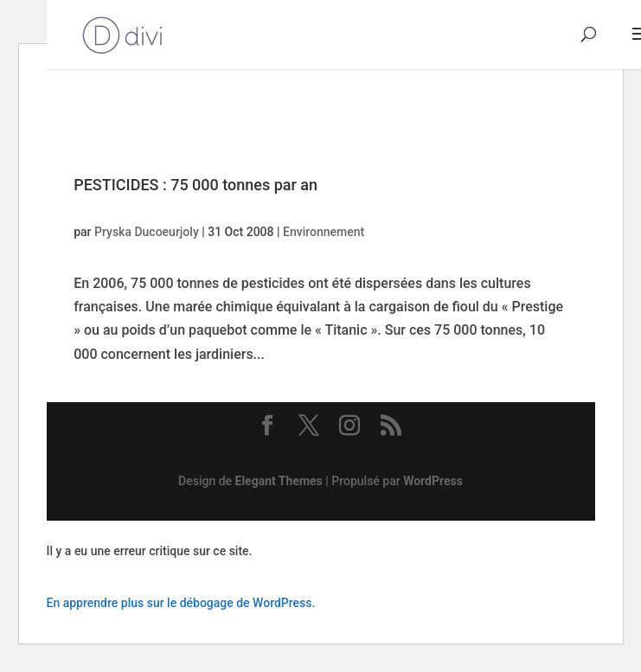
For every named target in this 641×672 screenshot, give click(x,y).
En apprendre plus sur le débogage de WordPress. (181, 603)
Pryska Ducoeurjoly (147, 232)
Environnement (324, 232)
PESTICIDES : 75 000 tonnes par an (196, 185)
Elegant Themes (279, 481)
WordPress (433, 481)
